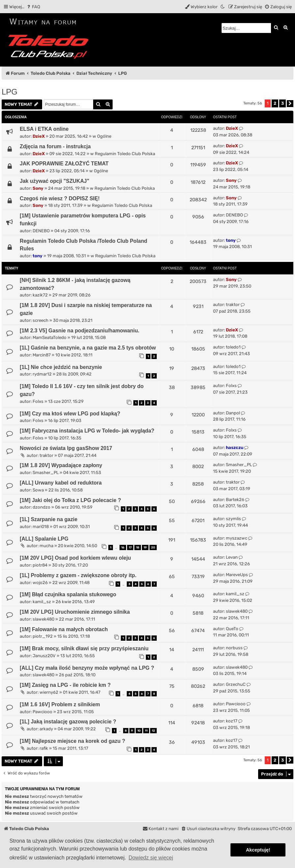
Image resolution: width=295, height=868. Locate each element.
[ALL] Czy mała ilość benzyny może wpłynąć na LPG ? (87, 668)
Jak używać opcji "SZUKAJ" (54, 181)
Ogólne (104, 136)
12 (153, 731)
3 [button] (282, 103)
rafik (44, 748)
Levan (232, 557)
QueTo (232, 629)
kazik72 (40, 295)
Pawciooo (42, 712)
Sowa (38, 490)
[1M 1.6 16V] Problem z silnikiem (60, 704)
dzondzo (41, 507)
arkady (46, 729)
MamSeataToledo (50, 337)
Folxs (38, 401)
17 (130, 547)
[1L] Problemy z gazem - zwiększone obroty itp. (78, 575)
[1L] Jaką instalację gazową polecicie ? (68, 722)
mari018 (41, 527)
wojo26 (40, 583)
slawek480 (43, 619)
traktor (233, 305)
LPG (10, 92)
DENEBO (41, 231)
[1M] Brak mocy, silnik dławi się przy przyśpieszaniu (84, 648)
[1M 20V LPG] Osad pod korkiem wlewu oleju (75, 558)
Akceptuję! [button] (258, 850)
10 (139, 731)
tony (38, 256)
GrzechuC (236, 684)
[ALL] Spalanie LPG (44, 539)
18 (138, 547)
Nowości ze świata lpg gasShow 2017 (66, 448)
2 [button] (275, 103)
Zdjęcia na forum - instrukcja (55, 146)
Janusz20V (44, 656)
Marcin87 (42, 355)
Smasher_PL (46, 473)
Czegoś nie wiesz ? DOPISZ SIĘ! (60, 198)
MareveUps (237, 575)
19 (145, 547)
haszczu (235, 448)
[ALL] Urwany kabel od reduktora (61, 483)
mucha (46, 546)
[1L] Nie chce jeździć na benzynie (61, 367)
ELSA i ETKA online (44, 129)
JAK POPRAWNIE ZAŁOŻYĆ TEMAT (64, 164)
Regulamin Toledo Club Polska (125, 154)
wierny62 (49, 692)
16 (123, 547)
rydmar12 (42, 374)
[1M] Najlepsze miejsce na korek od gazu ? (72, 741)
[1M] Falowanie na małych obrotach (64, 629)
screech (40, 320)
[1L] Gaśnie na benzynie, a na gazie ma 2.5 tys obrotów (88, 348)
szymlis (233, 519)
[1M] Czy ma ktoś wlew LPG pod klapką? (70, 414)
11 (146, 731)
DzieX (39, 136)
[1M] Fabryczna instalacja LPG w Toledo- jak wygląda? (87, 431)
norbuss (234, 648)
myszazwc (237, 538)
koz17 (232, 721)
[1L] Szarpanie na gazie (49, 519)
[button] (290, 104)
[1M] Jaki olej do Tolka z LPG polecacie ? (70, 500)
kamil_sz (42, 602)
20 (153, 547)
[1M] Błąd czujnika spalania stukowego (68, 594)
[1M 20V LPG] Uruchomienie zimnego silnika (75, 612)
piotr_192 (43, 636)
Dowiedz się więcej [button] (151, 858)
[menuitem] (33, 7)
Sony (38, 188)
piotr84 (40, 565)
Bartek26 (235, 500)
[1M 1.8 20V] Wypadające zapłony (61, 465)
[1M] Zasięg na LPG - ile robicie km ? (65, 685)
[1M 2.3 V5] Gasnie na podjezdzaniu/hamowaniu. (80, 331)
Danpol (233, 413)
